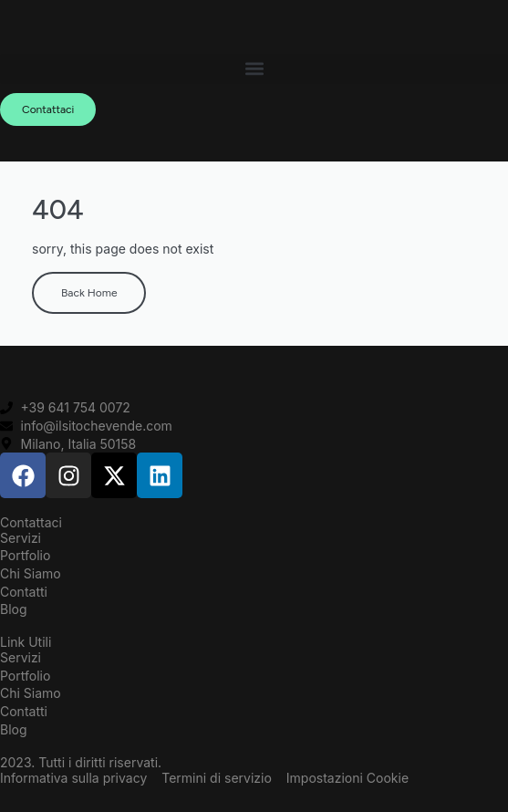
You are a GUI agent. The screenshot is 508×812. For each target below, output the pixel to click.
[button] (254, 69)
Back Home (89, 293)
